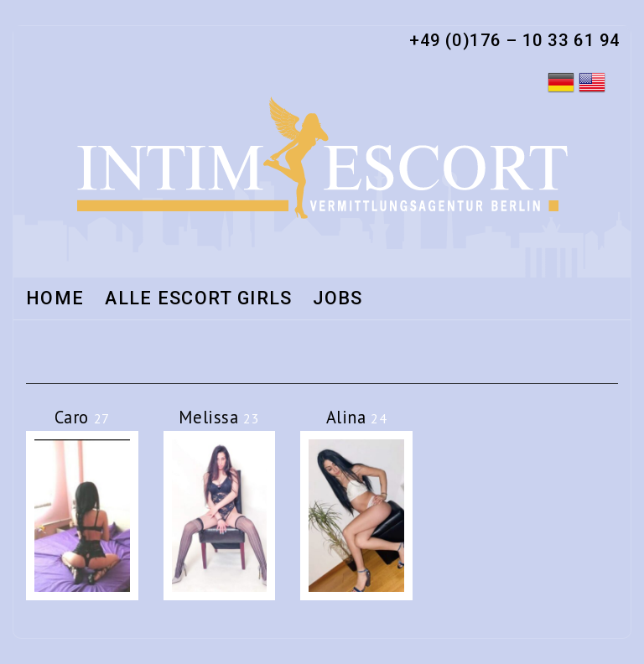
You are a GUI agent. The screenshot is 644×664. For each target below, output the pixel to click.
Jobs (338, 299)
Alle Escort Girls (198, 299)
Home (55, 299)
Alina (357, 417)
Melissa (219, 417)
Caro (82, 417)
